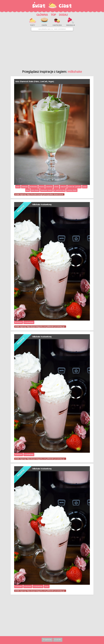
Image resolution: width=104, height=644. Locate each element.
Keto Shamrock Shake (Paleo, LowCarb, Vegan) (35, 81)
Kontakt (58, 640)
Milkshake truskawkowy (42, 204)
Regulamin (47, 640)
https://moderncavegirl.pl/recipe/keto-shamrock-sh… (45, 194)
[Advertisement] (52, 49)
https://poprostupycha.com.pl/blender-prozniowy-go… (46, 327)
